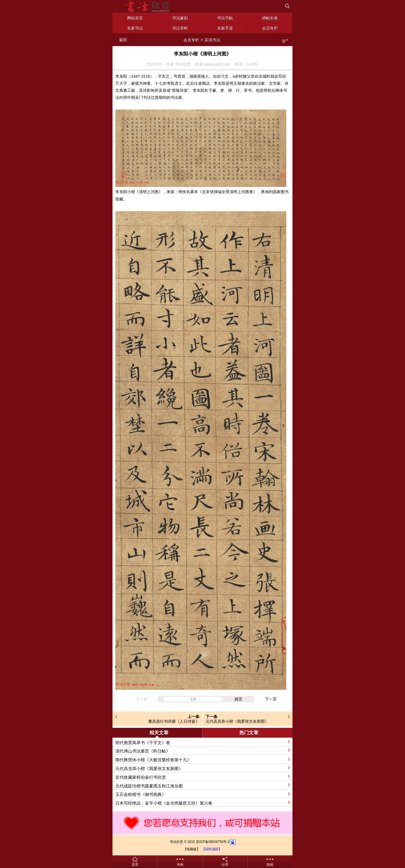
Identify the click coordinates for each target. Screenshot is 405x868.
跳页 (238, 699)
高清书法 (212, 40)
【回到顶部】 (212, 849)
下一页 (271, 699)
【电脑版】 (192, 849)
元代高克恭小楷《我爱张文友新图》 (237, 721)
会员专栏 (191, 40)
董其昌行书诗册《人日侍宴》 (174, 721)
